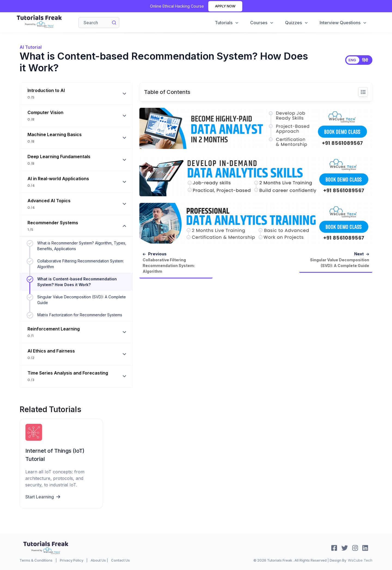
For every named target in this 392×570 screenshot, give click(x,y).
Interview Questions (343, 23)
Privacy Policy (72, 560)
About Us (98, 560)
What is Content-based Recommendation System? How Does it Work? (77, 282)
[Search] (99, 23)
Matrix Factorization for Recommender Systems (80, 315)
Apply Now (225, 6)
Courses (261, 23)
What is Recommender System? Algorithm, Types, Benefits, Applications (82, 246)
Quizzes (296, 23)
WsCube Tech (360, 560)
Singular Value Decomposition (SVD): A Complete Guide (82, 300)
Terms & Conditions (36, 560)
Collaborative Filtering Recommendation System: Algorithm (81, 264)
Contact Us (120, 560)
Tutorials (226, 23)
